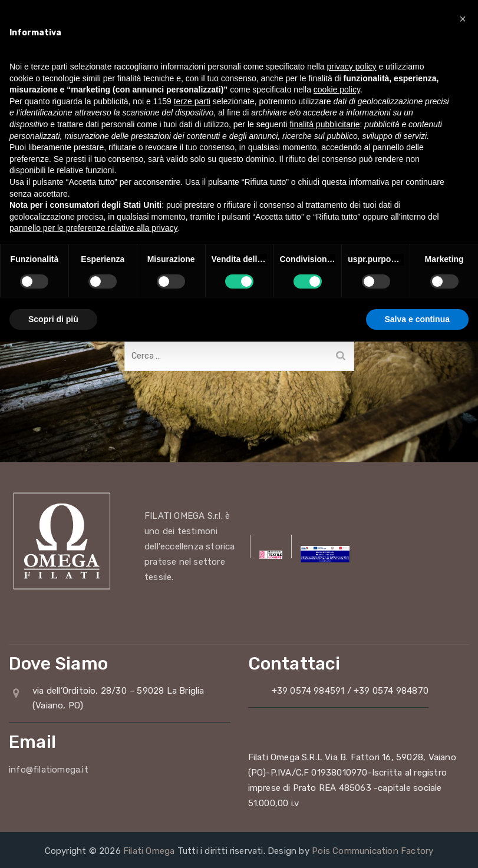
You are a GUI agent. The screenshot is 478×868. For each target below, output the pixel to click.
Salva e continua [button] (417, 319)
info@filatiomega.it (49, 770)
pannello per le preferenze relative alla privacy (94, 228)
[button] (463, 19)
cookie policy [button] (337, 90)
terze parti (192, 101)
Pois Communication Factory (372, 851)
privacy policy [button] (352, 67)
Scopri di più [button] (53, 319)
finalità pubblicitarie (324, 124)
